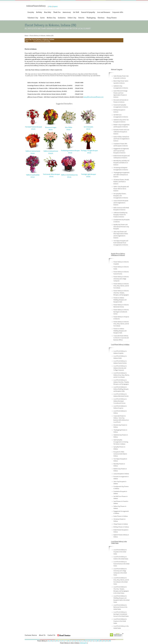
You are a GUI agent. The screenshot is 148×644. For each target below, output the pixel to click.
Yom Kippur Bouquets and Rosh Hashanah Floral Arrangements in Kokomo (121, 243)
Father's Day (72, 18)
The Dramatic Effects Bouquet (51, 174)
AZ (54, 641)
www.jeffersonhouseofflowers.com (94, 97)
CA (60, 641)
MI (107, 641)
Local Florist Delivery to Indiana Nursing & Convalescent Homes (120, 401)
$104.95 (51, 153)
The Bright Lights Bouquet (88, 174)
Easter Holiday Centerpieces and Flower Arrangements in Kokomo (121, 139)
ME (98, 641)
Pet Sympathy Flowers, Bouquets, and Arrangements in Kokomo (121, 196)
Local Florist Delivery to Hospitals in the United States (120, 552)
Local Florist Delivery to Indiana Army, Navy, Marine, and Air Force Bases (121, 375)
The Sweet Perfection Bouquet (33, 127)
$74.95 (33, 129)
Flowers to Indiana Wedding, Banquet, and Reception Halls (120, 300)
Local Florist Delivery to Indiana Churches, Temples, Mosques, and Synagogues (121, 382)
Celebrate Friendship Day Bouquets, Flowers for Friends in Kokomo (120, 215)
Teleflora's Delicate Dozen (51, 151)
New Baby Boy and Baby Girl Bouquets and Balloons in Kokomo (121, 163)
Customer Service (31, 635)
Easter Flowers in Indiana (121, 516)
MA (104, 641)
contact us (31, 41)
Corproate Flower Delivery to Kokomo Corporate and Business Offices (121, 338)
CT (66, 641)
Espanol (55, 7)
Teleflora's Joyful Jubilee (33, 175)
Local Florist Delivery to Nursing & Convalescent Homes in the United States (121, 614)
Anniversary (67, 12)
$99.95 (88, 129)
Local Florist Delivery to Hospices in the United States (120, 621)
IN (84, 641)
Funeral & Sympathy (88, 12)
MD (101, 641)
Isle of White (69, 127)
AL (49, 641)
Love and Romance (104, 12)
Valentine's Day (33, 18)
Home (26, 36)
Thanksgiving (91, 18)
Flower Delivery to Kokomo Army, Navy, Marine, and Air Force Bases (121, 286)
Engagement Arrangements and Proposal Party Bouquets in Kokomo (121, 151)
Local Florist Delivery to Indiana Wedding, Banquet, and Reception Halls (121, 389)
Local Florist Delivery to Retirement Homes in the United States (120, 607)
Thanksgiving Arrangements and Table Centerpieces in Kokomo (121, 175)
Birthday (39, 12)
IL (82, 641)
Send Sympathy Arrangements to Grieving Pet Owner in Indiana (121, 442)
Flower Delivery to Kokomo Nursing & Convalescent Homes (121, 312)
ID (79, 641)
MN (110, 641)
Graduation (62, 18)
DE (69, 641)
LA (95, 641)
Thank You (57, 12)
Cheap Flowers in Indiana (121, 524)
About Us (42, 635)
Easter (42, 18)
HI (77, 641)
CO (63, 641)
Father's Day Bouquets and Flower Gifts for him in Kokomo (121, 189)
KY (92, 641)
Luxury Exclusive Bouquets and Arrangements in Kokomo (121, 203)
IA (87, 641)
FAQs (50, 7)
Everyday (31, 12)
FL (71, 641)
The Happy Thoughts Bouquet (89, 151)
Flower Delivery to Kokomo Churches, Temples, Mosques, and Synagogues (121, 293)
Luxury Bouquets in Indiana (121, 474)
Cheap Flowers (112, 18)
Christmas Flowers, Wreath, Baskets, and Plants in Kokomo (121, 182)
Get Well (76, 12)
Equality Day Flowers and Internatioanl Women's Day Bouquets (121, 227)
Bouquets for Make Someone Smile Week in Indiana (120, 454)
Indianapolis (83, 643)
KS (89, 641)
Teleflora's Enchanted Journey (69, 175)
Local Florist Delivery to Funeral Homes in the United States (121, 564)
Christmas (101, 18)
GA (74, 641)
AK (51, 641)
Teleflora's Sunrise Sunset (33, 151)
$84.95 (51, 130)
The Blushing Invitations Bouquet (70, 151)
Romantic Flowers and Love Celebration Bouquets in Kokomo (121, 132)
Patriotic (81, 18)
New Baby (48, 12)
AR (57, 641)
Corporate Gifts (118, 12)
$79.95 (69, 130)
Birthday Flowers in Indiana (121, 527)
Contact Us (51, 635)
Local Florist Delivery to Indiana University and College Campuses (120, 368)
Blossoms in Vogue (51, 127)
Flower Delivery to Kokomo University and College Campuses (121, 279)
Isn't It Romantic (88, 127)
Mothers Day (51, 18)
